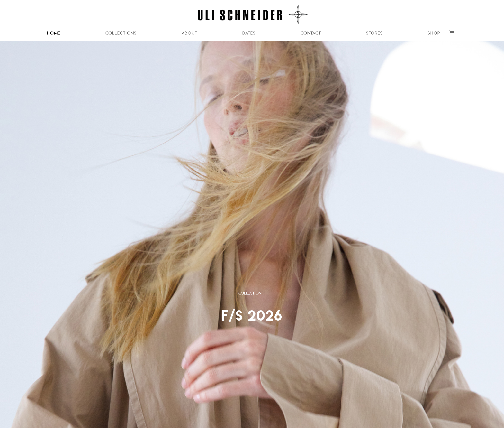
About (189, 33)
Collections (121, 33)
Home (54, 33)
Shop (434, 33)
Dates (249, 33)
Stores (374, 33)
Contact (311, 33)
